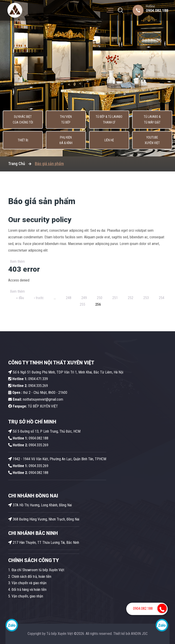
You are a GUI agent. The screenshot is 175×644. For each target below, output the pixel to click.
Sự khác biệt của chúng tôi (23, 120)
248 (69, 298)
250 (100, 298)
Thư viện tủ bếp (66, 120)
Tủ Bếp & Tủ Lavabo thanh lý (109, 120)
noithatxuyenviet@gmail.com (36, 399)
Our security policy (40, 220)
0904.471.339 (28, 379)
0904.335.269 (38, 386)
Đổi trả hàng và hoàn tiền (29, 590)
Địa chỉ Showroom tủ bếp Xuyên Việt (38, 570)
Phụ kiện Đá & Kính (66, 140)
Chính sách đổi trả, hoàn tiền (31, 577)
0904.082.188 (157, 11)
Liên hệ (109, 140)
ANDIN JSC (139, 634)
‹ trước (39, 298)
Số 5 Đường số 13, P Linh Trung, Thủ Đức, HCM (44, 431)
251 (115, 298)
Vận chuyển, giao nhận (27, 596)
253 (146, 298)
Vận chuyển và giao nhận (29, 583)
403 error (24, 269)
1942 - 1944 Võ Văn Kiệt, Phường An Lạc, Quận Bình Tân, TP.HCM (57, 459)
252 (131, 298)
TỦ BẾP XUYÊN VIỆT (33, 406)
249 (84, 298)
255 (82, 304)
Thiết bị (23, 140)
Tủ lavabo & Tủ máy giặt (152, 120)
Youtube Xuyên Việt (152, 140)
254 (162, 298)
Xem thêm (17, 262)
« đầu (20, 298)
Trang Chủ (17, 164)
